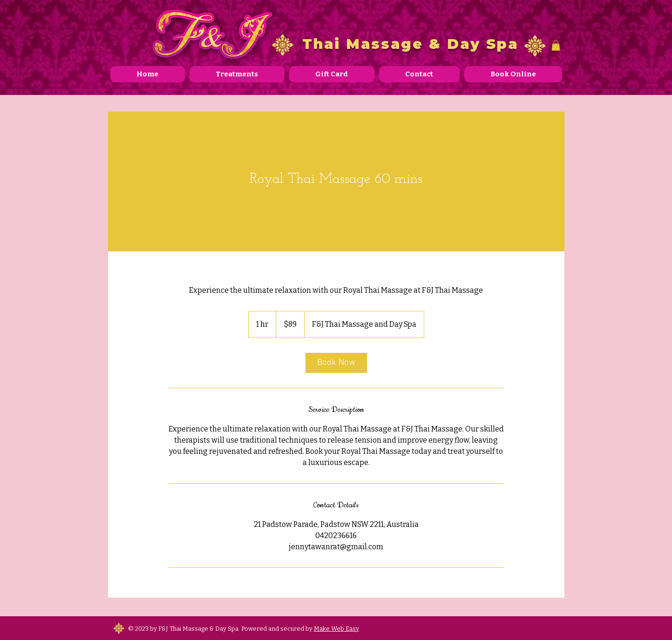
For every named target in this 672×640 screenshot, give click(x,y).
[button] (556, 45)
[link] (336, 363)
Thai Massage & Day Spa (410, 44)
